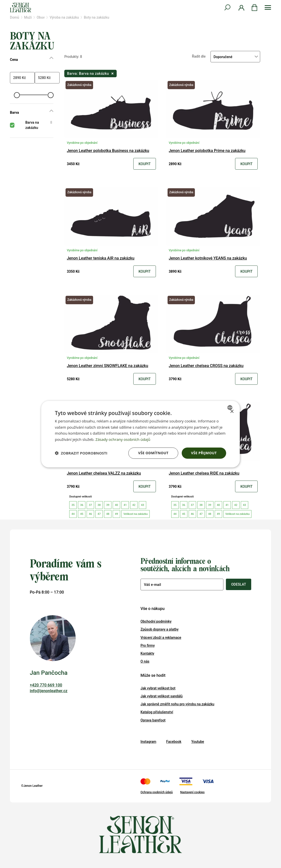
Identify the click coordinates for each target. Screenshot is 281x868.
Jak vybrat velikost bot (158, 688)
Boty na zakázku (97, 17)
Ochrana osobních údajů (157, 792)
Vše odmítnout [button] (153, 453)
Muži (28, 17)
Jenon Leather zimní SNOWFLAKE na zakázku (107, 366)
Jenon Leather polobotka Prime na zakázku (207, 151)
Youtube (198, 742)
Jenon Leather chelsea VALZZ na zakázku (104, 473)
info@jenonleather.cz (49, 691)
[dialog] (140, 434)
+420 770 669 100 (46, 685)
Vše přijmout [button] (204, 453)
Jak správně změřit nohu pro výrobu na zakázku (177, 704)
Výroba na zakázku (64, 17)
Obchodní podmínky (156, 621)
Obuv (41, 17)
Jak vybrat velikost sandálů (162, 696)
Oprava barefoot (153, 720)
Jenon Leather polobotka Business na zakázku (108, 151)
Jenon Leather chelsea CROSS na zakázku (206, 366)
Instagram (148, 742)
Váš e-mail (153, 585)
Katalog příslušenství (157, 712)
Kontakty (147, 653)
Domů (15, 17)
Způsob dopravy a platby (159, 629)
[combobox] (230, 407)
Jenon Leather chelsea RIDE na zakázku (204, 473)
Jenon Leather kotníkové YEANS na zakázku (208, 258)
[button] (81, 453)
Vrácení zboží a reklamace (161, 638)
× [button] (232, 411)
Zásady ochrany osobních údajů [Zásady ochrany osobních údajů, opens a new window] (123, 439)
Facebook (174, 742)
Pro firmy (148, 645)
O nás (145, 661)
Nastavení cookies (192, 792)
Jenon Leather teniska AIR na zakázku (101, 258)
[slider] (17, 95)
